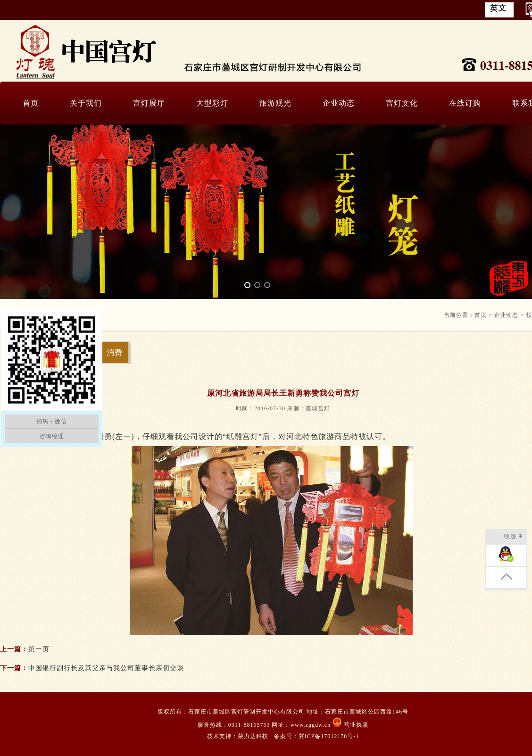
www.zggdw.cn (311, 725)
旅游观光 (275, 103)
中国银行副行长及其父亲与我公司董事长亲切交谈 (106, 668)
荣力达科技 (253, 736)
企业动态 (339, 103)
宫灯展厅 (149, 103)
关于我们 (86, 103)
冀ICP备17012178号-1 (329, 736)
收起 (513, 537)
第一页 (39, 649)
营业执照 (355, 725)
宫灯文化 (402, 103)
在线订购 (465, 103)
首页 (31, 103)
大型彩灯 (212, 103)
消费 (115, 353)
